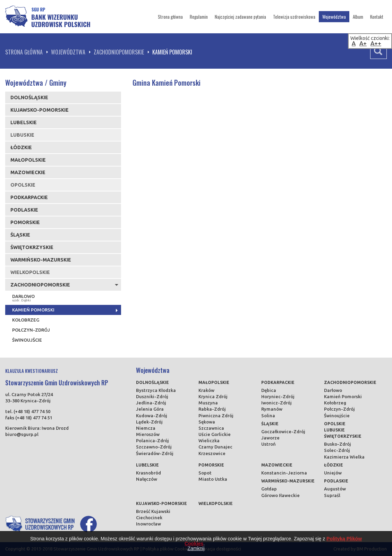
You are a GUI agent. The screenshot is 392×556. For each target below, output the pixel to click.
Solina (268, 416)
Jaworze (270, 438)
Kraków (206, 390)
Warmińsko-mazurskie (41, 260)
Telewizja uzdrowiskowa (294, 17)
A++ (376, 43)
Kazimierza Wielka (344, 457)
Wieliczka (209, 440)
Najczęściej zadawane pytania (240, 17)
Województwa (334, 17)
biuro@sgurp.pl (22, 434)
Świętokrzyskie (32, 247)
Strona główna (170, 17)
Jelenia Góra (150, 409)
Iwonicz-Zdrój (276, 403)
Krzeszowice (212, 453)
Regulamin (199, 17)
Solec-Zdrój (337, 450)
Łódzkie (21, 147)
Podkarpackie (29, 197)
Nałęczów (147, 479)
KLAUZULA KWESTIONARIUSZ (32, 371)
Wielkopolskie (216, 503)
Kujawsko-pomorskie (40, 110)
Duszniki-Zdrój (152, 396)
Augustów (335, 489)
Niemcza (146, 428)
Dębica (269, 390)
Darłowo (64, 298)
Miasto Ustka (213, 479)
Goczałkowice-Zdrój (283, 431)
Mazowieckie (28, 172)
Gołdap (269, 489)
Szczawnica (211, 428)
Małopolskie (28, 160)
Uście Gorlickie (215, 434)
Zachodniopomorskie (119, 52)
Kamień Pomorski (33, 310)
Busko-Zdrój (338, 444)
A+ (363, 43)
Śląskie (20, 235)
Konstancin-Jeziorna (284, 473)
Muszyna (208, 403)
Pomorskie (25, 222)
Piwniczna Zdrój (216, 416)
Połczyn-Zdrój (31, 330)
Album (358, 17)
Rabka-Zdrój (212, 409)
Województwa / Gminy (36, 83)
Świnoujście (27, 340)
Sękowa (207, 422)
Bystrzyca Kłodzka (156, 390)
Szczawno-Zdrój (154, 447)
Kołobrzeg (26, 320)
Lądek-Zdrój (149, 422)
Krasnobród (148, 473)
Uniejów (333, 473)
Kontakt (377, 17)
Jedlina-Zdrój (151, 403)
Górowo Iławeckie (280, 495)
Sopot (205, 473)
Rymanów (272, 409)
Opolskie (335, 424)
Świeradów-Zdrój (155, 453)
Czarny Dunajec (215, 447)
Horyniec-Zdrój (278, 396)
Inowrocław (148, 524)
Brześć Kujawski (153, 511)
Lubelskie (24, 122)
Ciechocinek (149, 517)
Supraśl (332, 495)
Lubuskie (334, 430)
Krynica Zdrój (213, 396)
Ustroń (269, 444)
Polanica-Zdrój (152, 440)
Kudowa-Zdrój (152, 416)
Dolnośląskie (29, 97)
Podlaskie (24, 210)
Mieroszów (148, 434)
